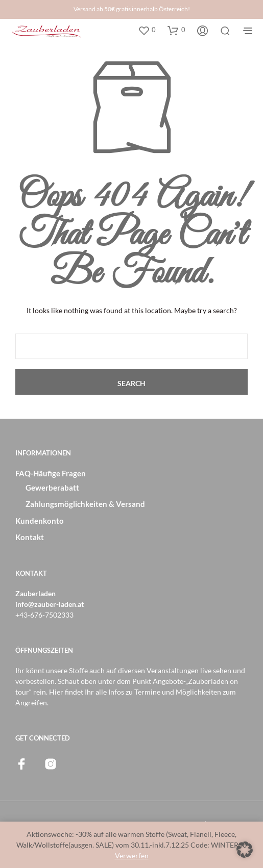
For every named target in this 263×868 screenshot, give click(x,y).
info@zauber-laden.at (50, 604)
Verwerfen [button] (132, 856)
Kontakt (30, 537)
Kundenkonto (40, 521)
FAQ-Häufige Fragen (51, 473)
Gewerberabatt (52, 488)
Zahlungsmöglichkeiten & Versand (85, 504)
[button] (147, 30)
